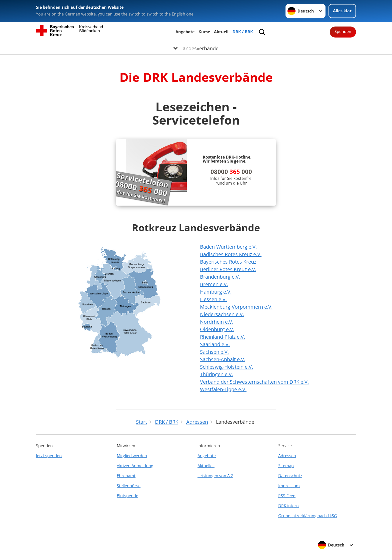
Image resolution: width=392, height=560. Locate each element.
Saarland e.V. (215, 344)
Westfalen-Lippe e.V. (223, 389)
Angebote (185, 32)
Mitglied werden (132, 456)
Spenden (343, 32)
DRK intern (288, 506)
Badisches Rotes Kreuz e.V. (231, 254)
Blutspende (127, 496)
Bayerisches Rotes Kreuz (228, 262)
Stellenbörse (129, 486)
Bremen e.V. (214, 284)
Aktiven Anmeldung (135, 466)
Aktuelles (206, 466)
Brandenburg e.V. (220, 277)
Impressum (289, 486)
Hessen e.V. (213, 299)
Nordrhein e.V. (217, 322)
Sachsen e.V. (214, 352)
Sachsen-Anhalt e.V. (223, 359)
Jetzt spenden (49, 456)
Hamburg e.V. (216, 292)
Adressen (287, 456)
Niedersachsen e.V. (222, 314)
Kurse (204, 32)
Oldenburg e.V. (217, 329)
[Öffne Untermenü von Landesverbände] (196, 48)
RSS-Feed (287, 496)
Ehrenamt (126, 476)
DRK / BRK (243, 32)
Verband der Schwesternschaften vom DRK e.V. (254, 382)
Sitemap (286, 466)
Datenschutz (290, 476)
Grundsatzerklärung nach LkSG (308, 516)
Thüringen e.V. (216, 374)
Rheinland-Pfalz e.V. (222, 337)
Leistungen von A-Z (215, 476)
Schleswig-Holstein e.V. (226, 367)
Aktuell (221, 32)
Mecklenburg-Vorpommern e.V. (236, 307)
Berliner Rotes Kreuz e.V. (228, 269)
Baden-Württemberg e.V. (228, 247)
